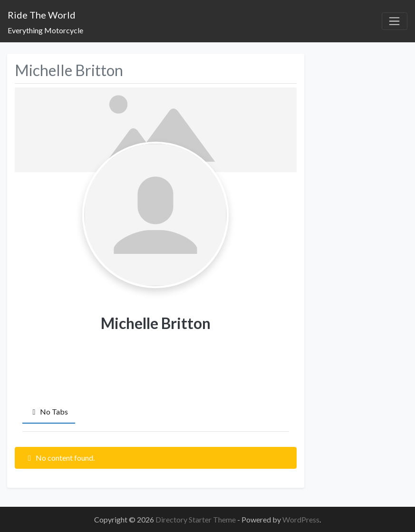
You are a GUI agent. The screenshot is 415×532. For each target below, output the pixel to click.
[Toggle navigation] (395, 21)
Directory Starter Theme (196, 519)
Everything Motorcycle (45, 30)
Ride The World (42, 15)
